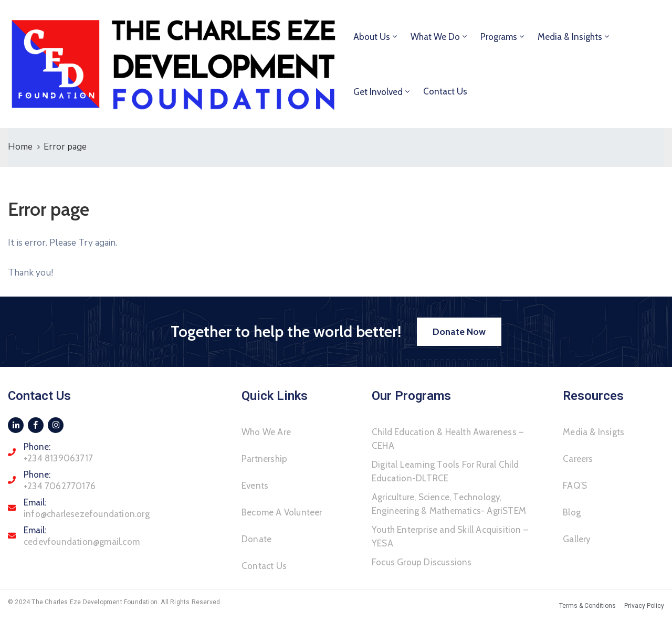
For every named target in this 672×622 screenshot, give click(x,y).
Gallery (577, 539)
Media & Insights (570, 37)
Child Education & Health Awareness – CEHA (448, 439)
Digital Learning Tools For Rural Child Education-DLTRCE (445, 471)
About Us (372, 37)
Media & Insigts (594, 432)
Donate (256, 539)
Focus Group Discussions (422, 562)
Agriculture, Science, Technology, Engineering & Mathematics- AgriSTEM (449, 504)
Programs (499, 37)
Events (255, 486)
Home (20, 147)
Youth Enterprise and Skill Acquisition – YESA (450, 536)
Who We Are (266, 432)
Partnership (264, 459)
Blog (572, 512)
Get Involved (378, 92)
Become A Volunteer (282, 512)
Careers (578, 459)
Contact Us (445, 91)
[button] (459, 332)
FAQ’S (575, 486)
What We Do (435, 37)
